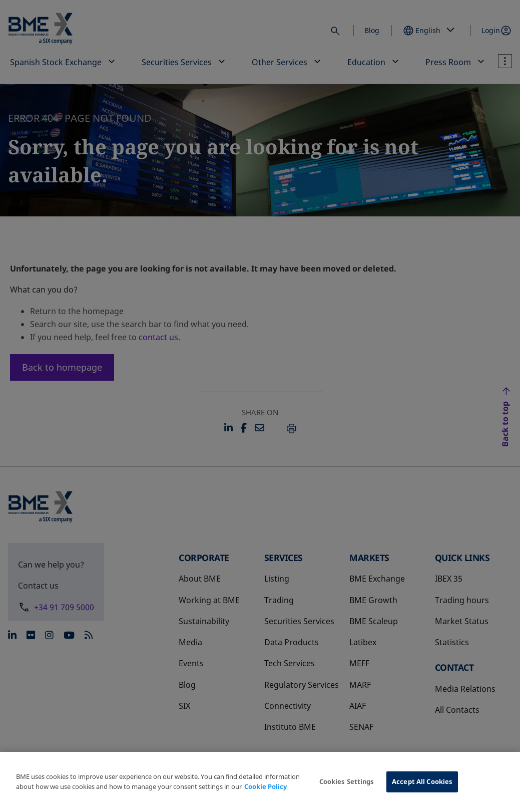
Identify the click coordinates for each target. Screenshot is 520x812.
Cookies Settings (347, 781)
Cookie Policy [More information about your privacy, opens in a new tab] (266, 786)
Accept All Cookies (422, 781)
